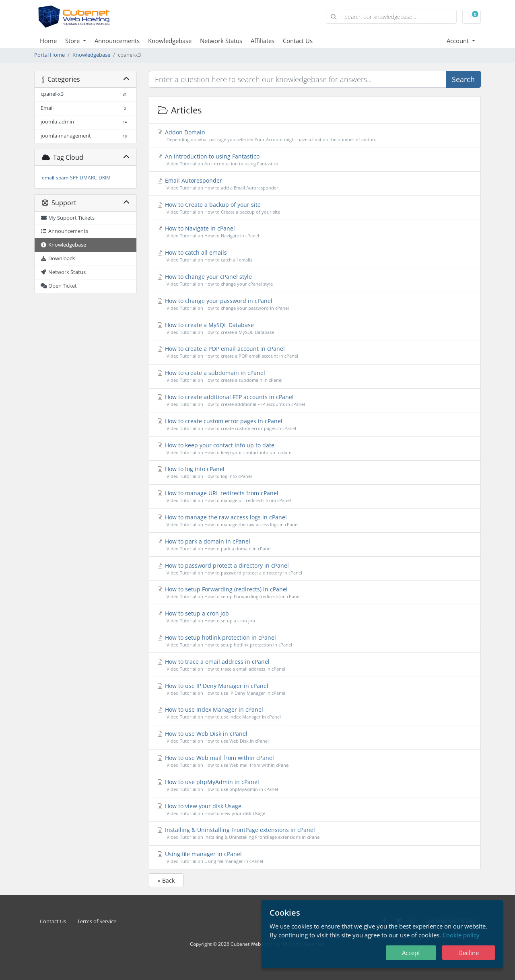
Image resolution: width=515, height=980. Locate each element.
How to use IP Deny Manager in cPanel (315, 689)
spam (62, 178)
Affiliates (263, 41)
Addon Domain (315, 136)
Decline (469, 953)
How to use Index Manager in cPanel (315, 713)
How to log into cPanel (315, 472)
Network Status (221, 41)
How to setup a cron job (315, 617)
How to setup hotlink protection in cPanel (315, 641)
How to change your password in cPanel (315, 304)
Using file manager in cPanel (315, 857)
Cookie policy (461, 935)
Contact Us (298, 41)
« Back (166, 880)
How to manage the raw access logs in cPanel (315, 521)
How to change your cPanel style (315, 280)
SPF (74, 178)
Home (48, 41)
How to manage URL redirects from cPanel (315, 497)
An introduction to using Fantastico (315, 160)
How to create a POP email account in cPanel (315, 352)
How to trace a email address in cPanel (315, 665)
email (48, 178)
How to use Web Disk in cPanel (315, 737)
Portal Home (49, 55)
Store (73, 41)
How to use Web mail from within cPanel (315, 761)
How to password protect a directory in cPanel (315, 569)
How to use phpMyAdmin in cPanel (315, 785)
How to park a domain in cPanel (315, 545)
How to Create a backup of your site (315, 208)
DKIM (105, 178)
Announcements (117, 41)
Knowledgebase (170, 41)
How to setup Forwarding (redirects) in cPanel (315, 593)
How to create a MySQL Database (315, 328)
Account (458, 41)
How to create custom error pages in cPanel (315, 425)
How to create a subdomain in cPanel (315, 376)
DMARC (88, 178)
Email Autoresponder (315, 184)
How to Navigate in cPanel (315, 232)
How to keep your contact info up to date (315, 449)
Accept (411, 953)
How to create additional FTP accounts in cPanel (315, 400)
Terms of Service (97, 921)
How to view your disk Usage (315, 810)
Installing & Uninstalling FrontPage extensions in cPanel (315, 833)
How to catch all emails (315, 256)
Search (463, 79)
